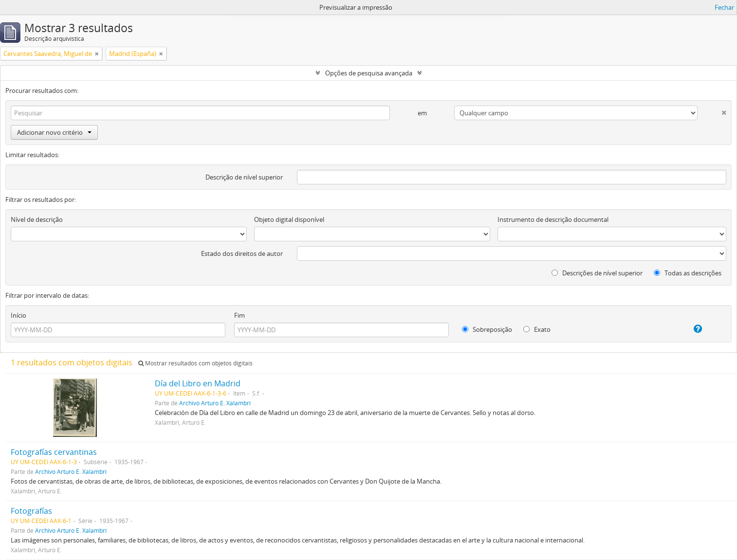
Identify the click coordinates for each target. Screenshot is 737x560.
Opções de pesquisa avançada (369, 73)
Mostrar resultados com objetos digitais (195, 363)
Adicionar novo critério (54, 132)
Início (18, 315)
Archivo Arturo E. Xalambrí (215, 403)
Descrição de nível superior (244, 177)
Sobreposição (487, 329)
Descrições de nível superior (597, 273)
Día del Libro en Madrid (198, 383)
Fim (240, 315)
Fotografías (31, 511)
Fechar (724, 7)
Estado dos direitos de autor (242, 253)
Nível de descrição (37, 219)
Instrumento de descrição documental (553, 219)
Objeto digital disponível (289, 219)
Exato (537, 329)
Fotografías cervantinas (54, 452)
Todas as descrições (688, 273)
